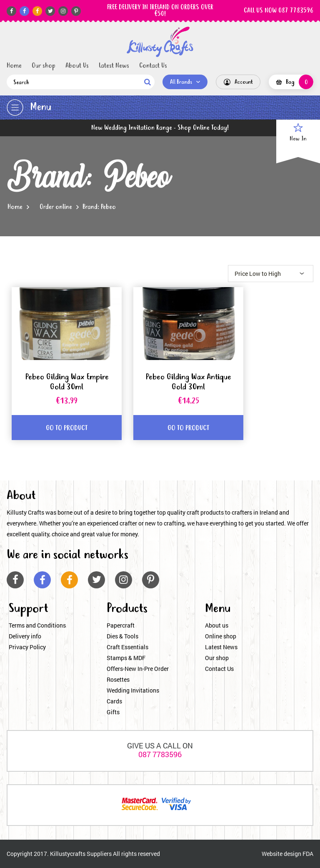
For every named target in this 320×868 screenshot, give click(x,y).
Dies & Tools (122, 636)
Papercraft (121, 625)
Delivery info (25, 636)
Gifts (113, 712)
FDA (308, 854)
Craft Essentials (127, 647)
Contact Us (153, 66)
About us (217, 625)
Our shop (44, 66)
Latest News (114, 66)
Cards (114, 701)
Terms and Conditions (37, 625)
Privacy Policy (27, 647)
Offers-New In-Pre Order (138, 669)
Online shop (221, 636)
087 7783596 (160, 754)
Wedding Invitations (133, 690)
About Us (77, 66)
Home (14, 66)
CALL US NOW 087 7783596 (279, 11)
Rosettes (118, 679)
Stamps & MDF (126, 658)
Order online (56, 207)
